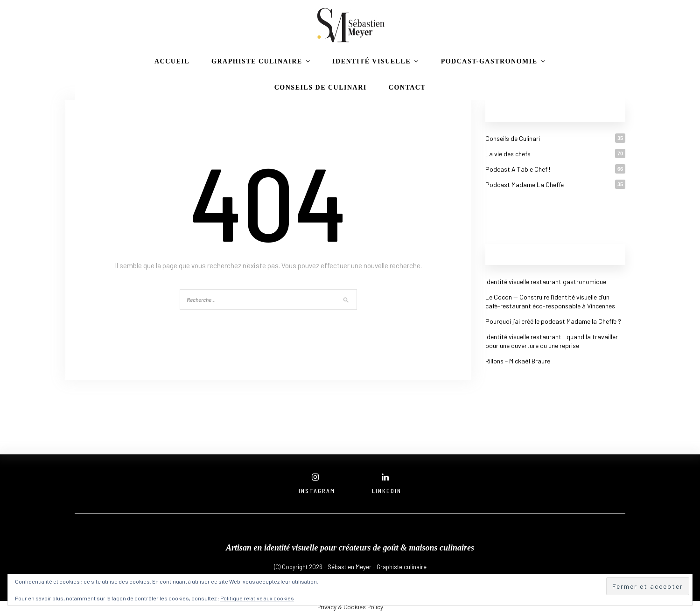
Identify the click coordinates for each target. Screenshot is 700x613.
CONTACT (407, 87)
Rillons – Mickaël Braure (518, 361)
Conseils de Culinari (321, 87)
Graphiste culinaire (257, 61)
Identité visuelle (371, 61)
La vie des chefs (508, 154)
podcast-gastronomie (489, 61)
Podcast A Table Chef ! (518, 169)
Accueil (172, 61)
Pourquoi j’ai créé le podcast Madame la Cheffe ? (553, 321)
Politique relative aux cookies (257, 598)
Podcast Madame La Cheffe (525, 185)
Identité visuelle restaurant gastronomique (546, 282)
